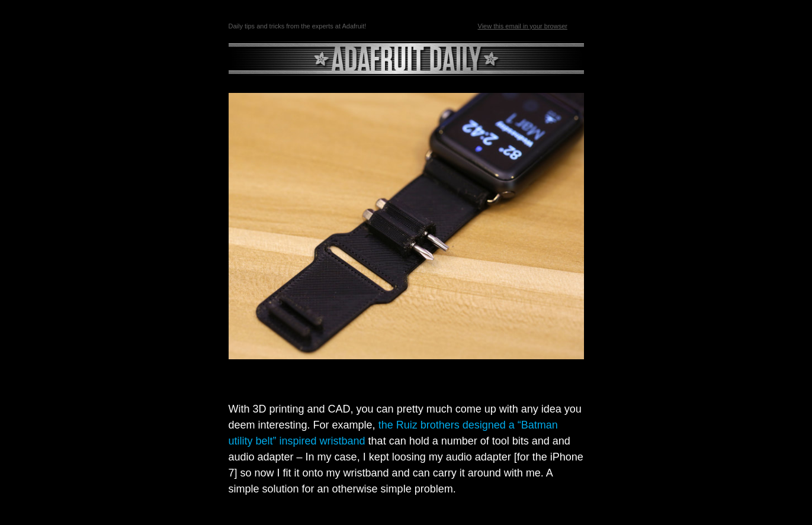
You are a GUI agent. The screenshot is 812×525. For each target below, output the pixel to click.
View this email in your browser (523, 26)
